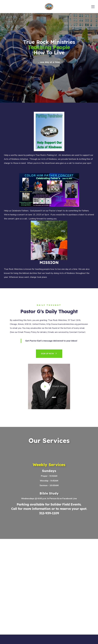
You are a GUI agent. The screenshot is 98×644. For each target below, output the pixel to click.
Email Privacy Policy (27, 332)
